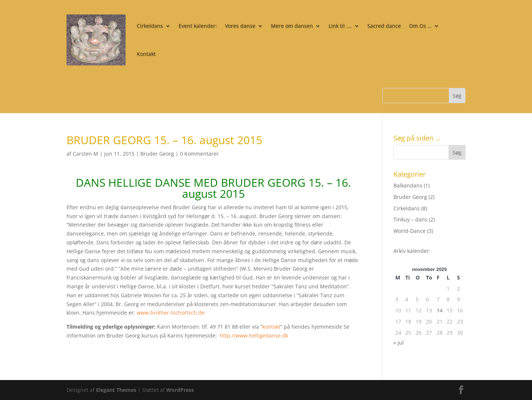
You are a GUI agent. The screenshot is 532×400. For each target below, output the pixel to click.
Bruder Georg (157, 154)
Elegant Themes (116, 390)
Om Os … (420, 26)
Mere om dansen (292, 26)
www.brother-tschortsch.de (171, 313)
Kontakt (146, 54)
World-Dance (410, 231)
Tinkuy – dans (410, 219)
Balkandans (408, 185)
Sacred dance (384, 26)
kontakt (271, 327)
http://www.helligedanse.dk (254, 335)
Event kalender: (198, 26)
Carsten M (86, 154)
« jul (399, 343)
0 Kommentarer (199, 154)
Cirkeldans (150, 26)
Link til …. (340, 26)
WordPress (180, 390)
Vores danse (240, 26)
